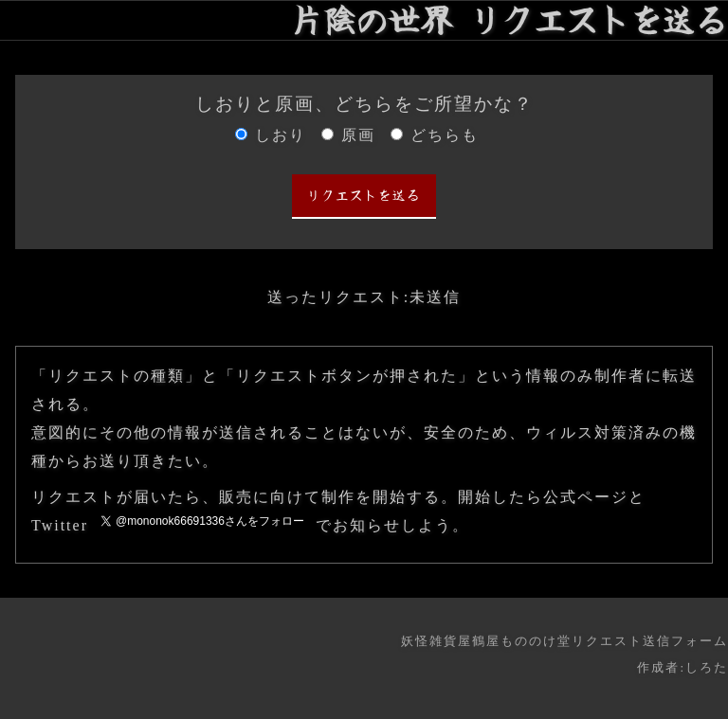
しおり (281, 135)
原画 (358, 135)
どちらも (445, 135)
